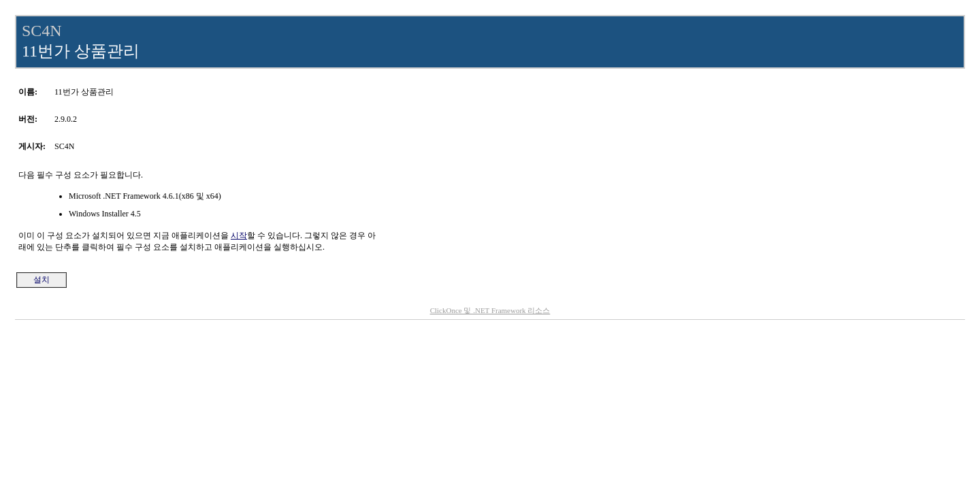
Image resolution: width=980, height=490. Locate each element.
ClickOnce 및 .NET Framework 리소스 (490, 310)
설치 (42, 280)
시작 (239, 235)
